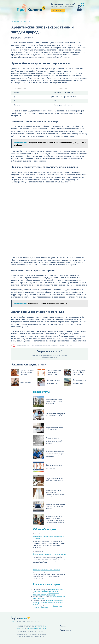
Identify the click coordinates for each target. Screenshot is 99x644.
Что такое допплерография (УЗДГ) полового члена (49, 415)
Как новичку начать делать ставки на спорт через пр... (75, 373)
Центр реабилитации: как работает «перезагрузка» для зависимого (48, 480)
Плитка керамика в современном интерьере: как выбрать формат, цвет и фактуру (49, 441)
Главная (63, 626)
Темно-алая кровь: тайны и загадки (22, 382)
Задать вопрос (58, 10)
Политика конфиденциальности (36, 628)
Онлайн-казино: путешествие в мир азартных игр (49, 554)
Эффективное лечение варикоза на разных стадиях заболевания (49, 467)
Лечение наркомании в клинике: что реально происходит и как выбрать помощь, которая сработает (49, 519)
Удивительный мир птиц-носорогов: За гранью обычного (49, 538)
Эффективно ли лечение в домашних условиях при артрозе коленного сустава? (48, 602)
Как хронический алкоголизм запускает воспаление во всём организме (49, 428)
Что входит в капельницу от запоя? (48, 607)
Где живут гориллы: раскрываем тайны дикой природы (49, 382)
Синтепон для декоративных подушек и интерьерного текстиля (49, 506)
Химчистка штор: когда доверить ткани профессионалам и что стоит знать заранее (49, 493)
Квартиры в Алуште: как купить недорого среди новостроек (48, 402)
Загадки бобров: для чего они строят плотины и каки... (49, 373)
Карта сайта (65, 630)
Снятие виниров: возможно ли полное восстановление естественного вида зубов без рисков (49, 454)
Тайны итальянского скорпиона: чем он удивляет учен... (75, 382)
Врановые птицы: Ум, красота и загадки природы (23, 373)
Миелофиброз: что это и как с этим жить (47, 570)
